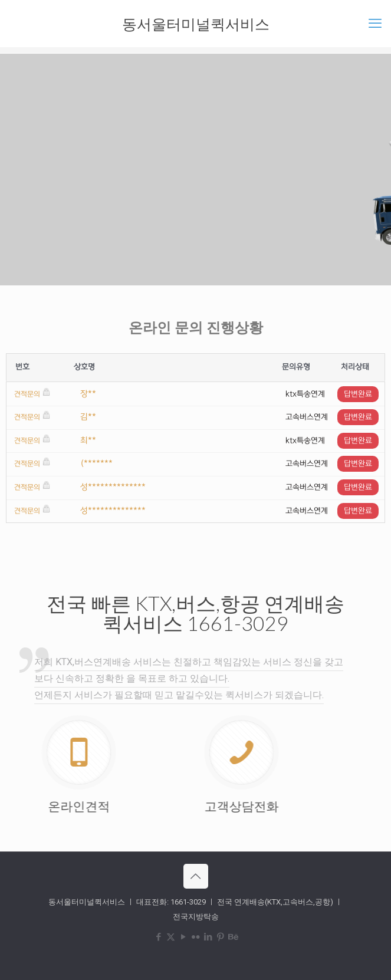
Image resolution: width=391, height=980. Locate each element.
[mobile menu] (375, 24)
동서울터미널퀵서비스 (196, 24)
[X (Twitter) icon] (171, 937)
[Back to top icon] (196, 876)
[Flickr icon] (195, 937)
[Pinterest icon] (220, 937)
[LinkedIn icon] (208, 937)
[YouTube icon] (183, 937)
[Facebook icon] (158, 937)
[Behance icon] (233, 937)
